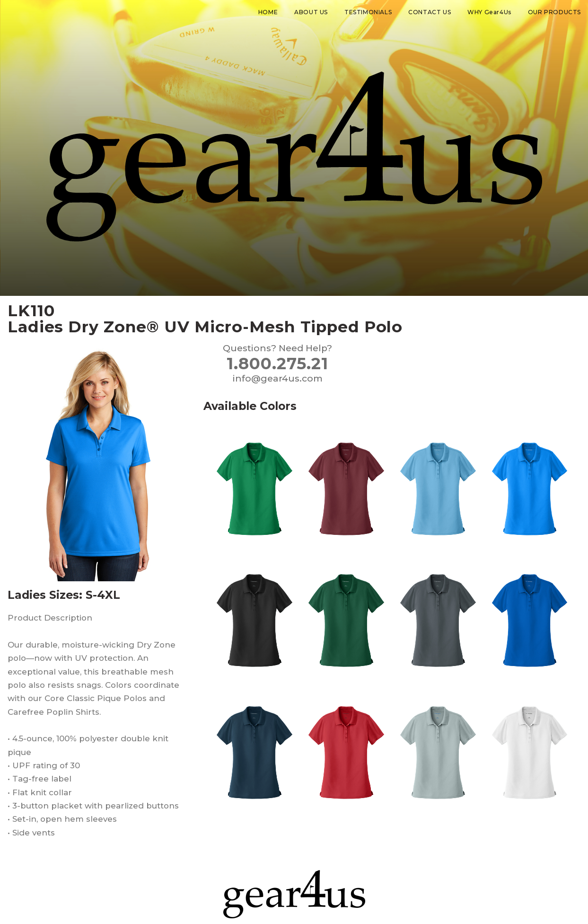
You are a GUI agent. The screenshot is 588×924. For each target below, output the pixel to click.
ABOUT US (311, 12)
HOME (268, 12)
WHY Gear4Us (489, 12)
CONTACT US (430, 12)
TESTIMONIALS (368, 12)
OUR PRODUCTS (554, 12)
